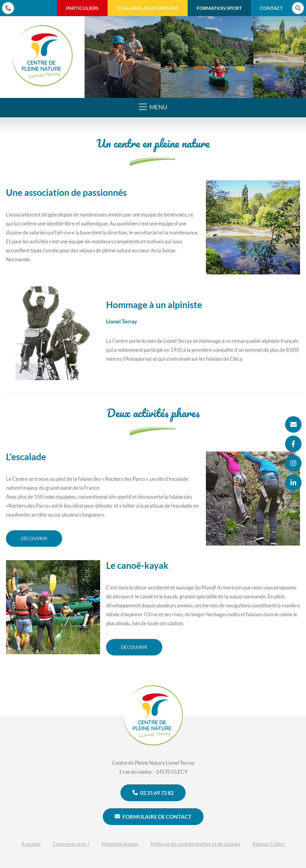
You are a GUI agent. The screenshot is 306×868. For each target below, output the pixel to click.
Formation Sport (219, 8)
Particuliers (82, 8)
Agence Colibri (268, 844)
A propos (31, 844)
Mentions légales (120, 844)
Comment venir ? (71, 844)
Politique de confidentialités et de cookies (195, 844)
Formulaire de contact (153, 817)
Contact (271, 8)
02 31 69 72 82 (153, 793)
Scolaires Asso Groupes (148, 8)
